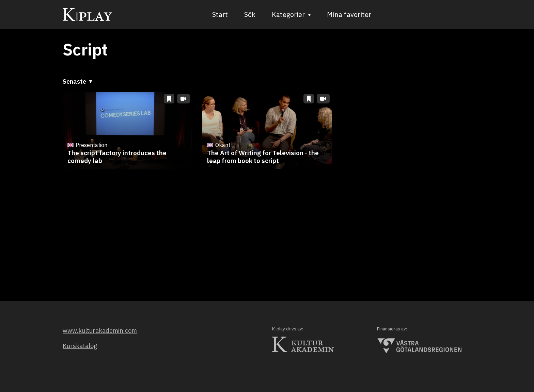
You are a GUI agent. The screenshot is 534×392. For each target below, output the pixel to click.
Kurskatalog (80, 346)
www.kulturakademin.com (100, 331)
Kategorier (289, 14)
